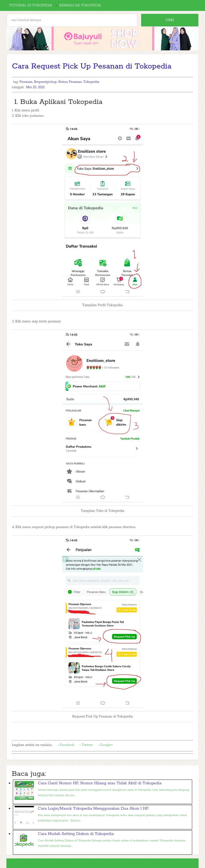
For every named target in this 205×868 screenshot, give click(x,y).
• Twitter (86, 745)
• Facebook (66, 745)
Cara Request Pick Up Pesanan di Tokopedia (92, 66)
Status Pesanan (70, 82)
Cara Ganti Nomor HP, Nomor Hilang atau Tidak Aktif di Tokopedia (100, 783)
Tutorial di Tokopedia (31, 5)
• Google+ (106, 745)
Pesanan (26, 82)
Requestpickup (45, 82)
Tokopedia (91, 82)
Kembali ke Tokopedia (80, 5)
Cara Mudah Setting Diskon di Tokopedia (76, 834)
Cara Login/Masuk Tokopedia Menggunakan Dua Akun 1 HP (93, 808)
